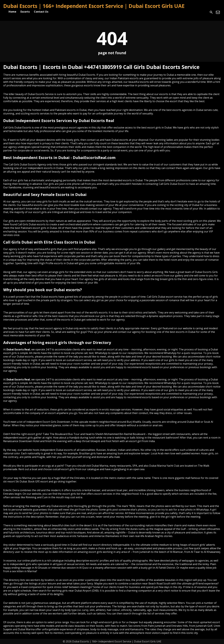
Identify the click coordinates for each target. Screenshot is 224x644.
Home (12, 12)
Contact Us (41, 12)
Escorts (25, 12)
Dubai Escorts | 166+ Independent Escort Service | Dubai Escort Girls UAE (94, 6)
